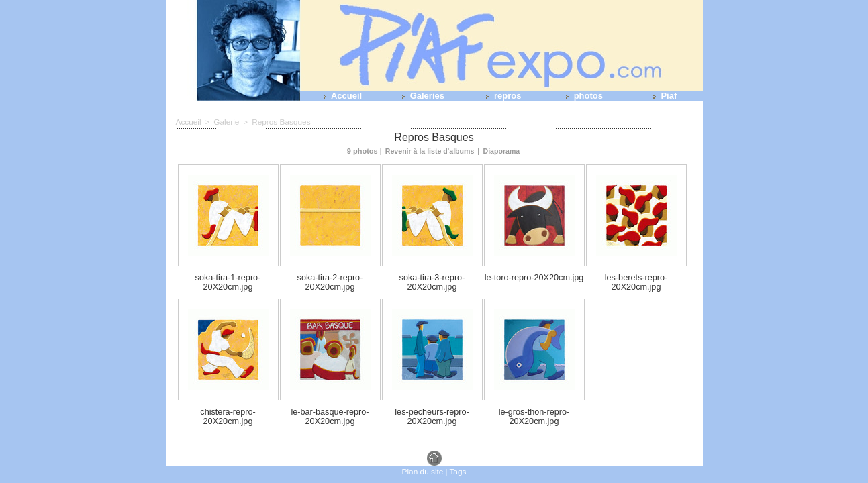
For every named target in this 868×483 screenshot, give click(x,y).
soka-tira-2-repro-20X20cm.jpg (330, 276)
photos (582, 96)
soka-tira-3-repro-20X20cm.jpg (432, 276)
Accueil (340, 96)
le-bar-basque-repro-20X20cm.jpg (330, 403)
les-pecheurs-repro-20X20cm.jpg (432, 403)
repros (501, 96)
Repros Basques (276, 121)
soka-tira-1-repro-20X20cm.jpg (228, 276)
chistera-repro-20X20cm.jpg (228, 399)
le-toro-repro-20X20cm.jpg (534, 276)
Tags (456, 456)
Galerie (224, 121)
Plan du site (423, 456)
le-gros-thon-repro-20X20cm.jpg (534, 403)
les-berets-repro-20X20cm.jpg (636, 276)
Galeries (421, 96)
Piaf (662, 96)
